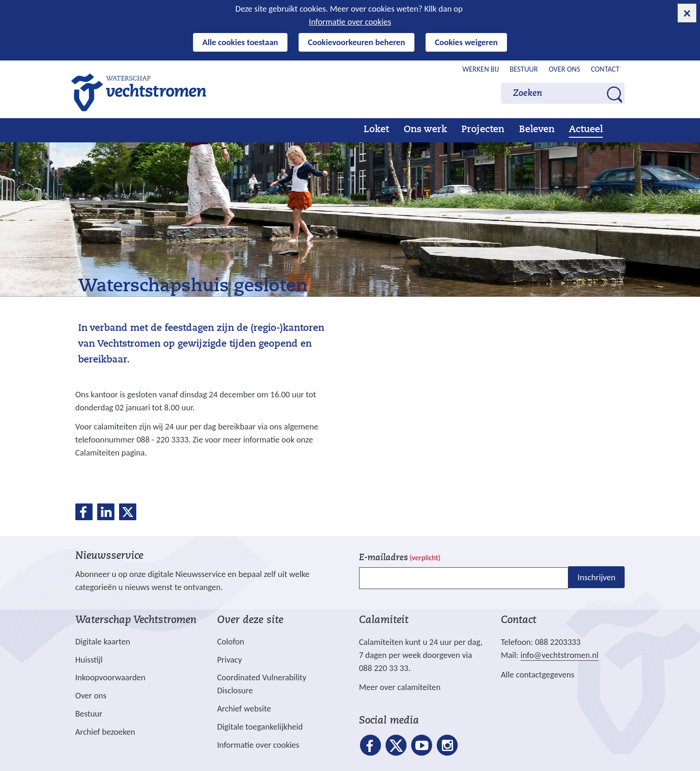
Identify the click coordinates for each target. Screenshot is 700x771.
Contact (605, 69)
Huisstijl (89, 660)
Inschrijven (597, 577)
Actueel (586, 130)
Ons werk (425, 130)
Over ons (564, 69)
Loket (376, 130)
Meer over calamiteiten (400, 687)
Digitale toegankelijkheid (260, 727)
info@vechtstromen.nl (560, 655)
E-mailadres (400, 558)
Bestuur (524, 69)
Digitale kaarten (103, 642)
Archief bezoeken (105, 732)
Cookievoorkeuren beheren (357, 42)
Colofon (231, 641)
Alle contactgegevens (538, 674)
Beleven (537, 130)
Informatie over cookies (350, 22)
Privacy (230, 660)
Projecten (483, 130)
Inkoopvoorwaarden (110, 677)
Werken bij (481, 69)
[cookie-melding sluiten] (687, 13)
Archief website (244, 708)
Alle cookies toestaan (240, 42)
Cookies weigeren (466, 42)
